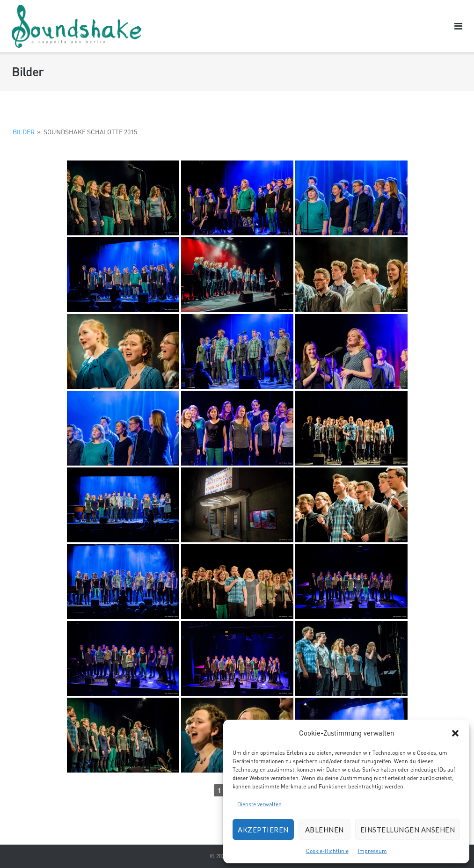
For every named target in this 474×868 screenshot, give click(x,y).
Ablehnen (325, 830)
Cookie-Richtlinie (327, 851)
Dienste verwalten (259, 804)
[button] (455, 733)
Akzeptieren (263, 830)
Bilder (24, 131)
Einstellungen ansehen (408, 830)
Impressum (372, 851)
